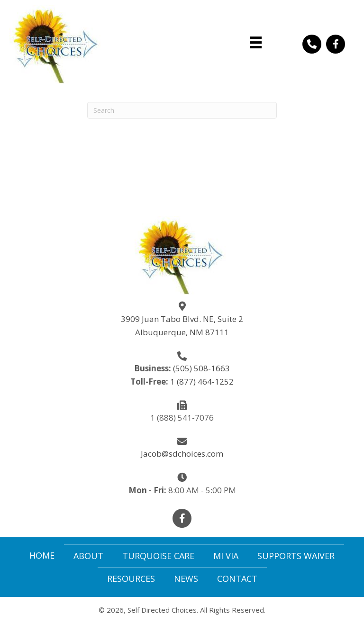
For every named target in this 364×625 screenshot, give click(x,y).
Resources (131, 579)
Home (42, 555)
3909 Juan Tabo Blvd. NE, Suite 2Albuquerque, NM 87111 (182, 326)
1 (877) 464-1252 (202, 381)
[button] (312, 44)
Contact (237, 579)
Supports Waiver (296, 556)
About (88, 556)
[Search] (182, 110)
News (186, 579)
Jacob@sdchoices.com (182, 454)
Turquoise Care (158, 556)
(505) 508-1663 (201, 368)
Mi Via (226, 556)
